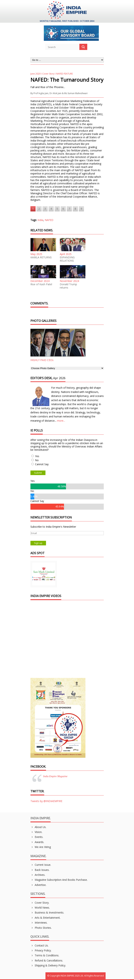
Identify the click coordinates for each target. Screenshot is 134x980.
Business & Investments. (47, 913)
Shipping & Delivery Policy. (48, 965)
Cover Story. (40, 903)
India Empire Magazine (55, 776)
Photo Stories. (41, 928)
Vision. (36, 832)
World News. (40, 908)
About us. (38, 827)
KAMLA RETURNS (41, 257)
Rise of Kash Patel (41, 284)
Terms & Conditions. (45, 955)
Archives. (38, 875)
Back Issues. (40, 870)
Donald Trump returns (68, 286)
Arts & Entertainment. (45, 918)
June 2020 (35, 74)
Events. (37, 837)
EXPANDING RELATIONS (67, 259)
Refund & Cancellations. (47, 961)
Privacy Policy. (41, 950)
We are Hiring (41, 847)
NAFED (49, 220)
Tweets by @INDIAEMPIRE (46, 801)
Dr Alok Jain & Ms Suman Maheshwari (69, 93)
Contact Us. (40, 945)
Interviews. (39, 923)
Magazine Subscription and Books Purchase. (59, 880)
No (37, 460)
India (40, 220)
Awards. (37, 842)
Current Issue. (41, 865)
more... (61, 421)
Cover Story (48, 74)
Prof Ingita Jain (41, 93)
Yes (37, 456)
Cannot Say (42, 464)
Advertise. (38, 885)
